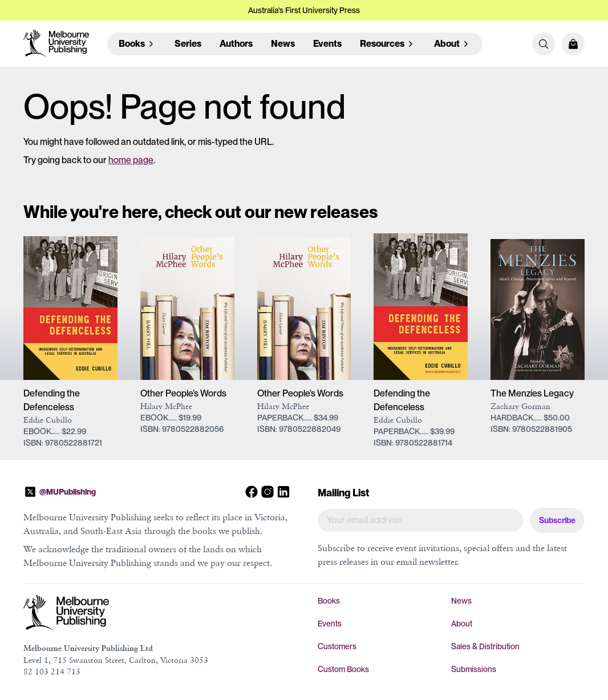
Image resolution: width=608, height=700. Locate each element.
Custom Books (343, 669)
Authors (236, 44)
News (283, 44)
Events (327, 44)
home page (131, 160)
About (462, 624)
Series (188, 44)
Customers (337, 646)
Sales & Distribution (485, 646)
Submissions (474, 669)
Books (329, 601)
